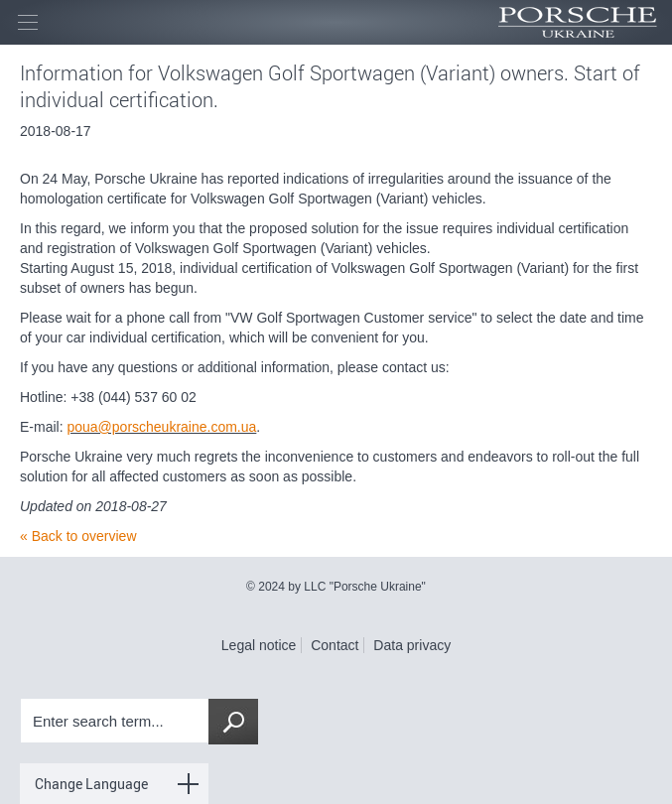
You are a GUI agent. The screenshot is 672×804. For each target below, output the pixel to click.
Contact (335, 645)
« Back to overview (78, 536)
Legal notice (259, 645)
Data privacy (412, 645)
